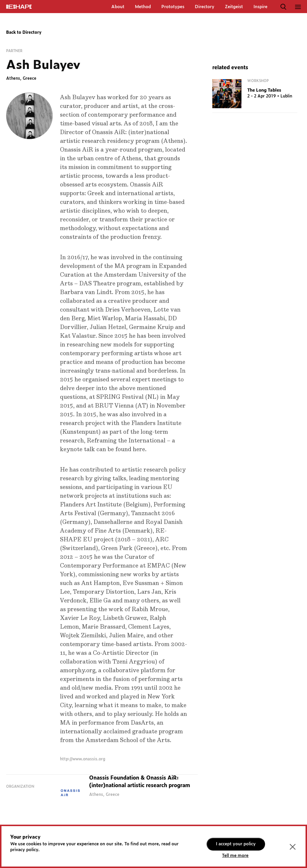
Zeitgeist (234, 7)
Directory (205, 7)
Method (143, 7)
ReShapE (19, 7)
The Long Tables (264, 90)
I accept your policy (236, 844)
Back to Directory (24, 33)
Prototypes (173, 7)
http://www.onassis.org (83, 759)
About (118, 7)
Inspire (260, 7)
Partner (14, 51)
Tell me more (235, 856)
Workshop (258, 81)
